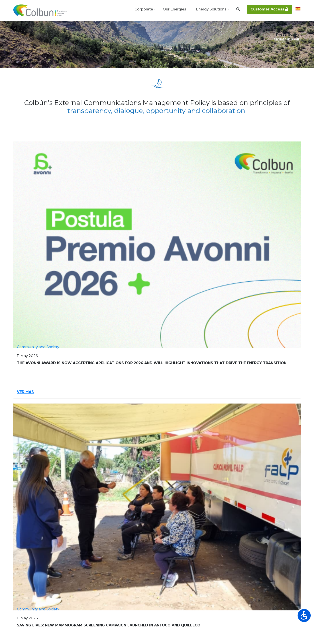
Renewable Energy (198, 494)
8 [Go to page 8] (179, 395)
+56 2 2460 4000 (184, 578)
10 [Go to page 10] (203, 395)
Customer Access (269, 9)
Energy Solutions (211, 9)
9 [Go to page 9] (191, 395)
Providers (105, 494)
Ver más (26, 260)
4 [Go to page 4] (132, 395)
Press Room (52, 29)
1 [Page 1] (97, 395)
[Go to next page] (216, 395)
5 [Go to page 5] (144, 395)
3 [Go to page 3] (120, 395)
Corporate (144, 9)
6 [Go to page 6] (155, 395)
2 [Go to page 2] (109, 395)
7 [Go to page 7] (167, 395)
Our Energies (174, 9)
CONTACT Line (225, 578)
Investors (23, 494)
